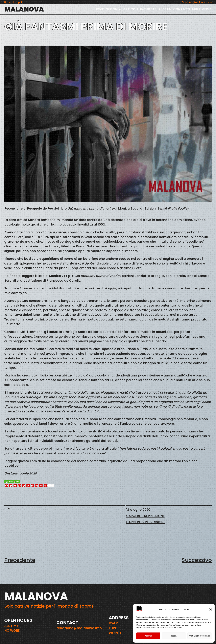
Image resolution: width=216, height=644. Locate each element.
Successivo (197, 560)
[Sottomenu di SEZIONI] (120, 9)
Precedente (20, 560)
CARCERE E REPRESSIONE (145, 516)
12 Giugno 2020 (138, 510)
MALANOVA (24, 9)
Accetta (148, 636)
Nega (174, 636)
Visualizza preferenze (200, 636)
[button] (210, 609)
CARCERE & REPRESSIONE (146, 522)
